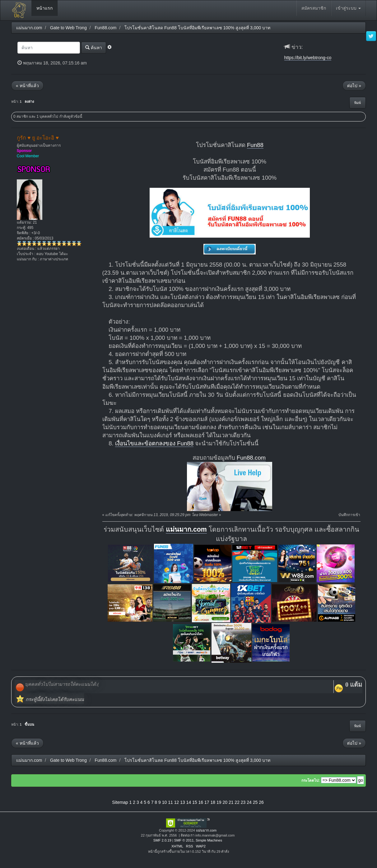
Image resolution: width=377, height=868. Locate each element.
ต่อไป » (354, 86)
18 (213, 802)
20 (225, 802)
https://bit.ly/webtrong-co (308, 58)
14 (189, 802)
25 (255, 802)
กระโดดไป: (311, 780)
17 (207, 802)
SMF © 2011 (184, 840)
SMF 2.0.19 (162, 840)
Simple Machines (209, 840)
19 (219, 802)
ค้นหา (94, 47)
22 (237, 802)
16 (201, 802)
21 (231, 802)
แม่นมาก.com (186, 529)
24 (249, 802)
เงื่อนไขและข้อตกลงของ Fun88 (154, 443)
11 (170, 802)
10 (165, 802)
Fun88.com (251, 458)
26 (261, 802)
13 (183, 802)
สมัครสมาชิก (314, 8)
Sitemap (120, 802)
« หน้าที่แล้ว (27, 86)
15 (195, 802)
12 (177, 802)
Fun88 (255, 145)
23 (243, 802)
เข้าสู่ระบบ (348, 8)
